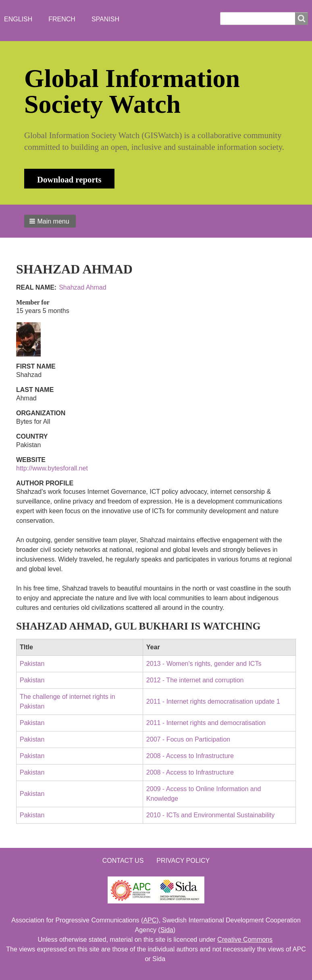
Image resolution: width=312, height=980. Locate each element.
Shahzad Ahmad (82, 287)
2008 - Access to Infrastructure (190, 756)
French (62, 19)
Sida (167, 930)
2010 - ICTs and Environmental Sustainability (210, 815)
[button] (50, 221)
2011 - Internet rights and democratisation (206, 723)
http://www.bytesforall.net (52, 468)
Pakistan (32, 664)
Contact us (123, 861)
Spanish (105, 19)
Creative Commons (245, 940)
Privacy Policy (183, 861)
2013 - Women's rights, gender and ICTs (204, 664)
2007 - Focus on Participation (188, 739)
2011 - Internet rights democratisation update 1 (213, 701)
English (18, 19)
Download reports (69, 179)
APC (150, 920)
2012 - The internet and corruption (195, 680)
